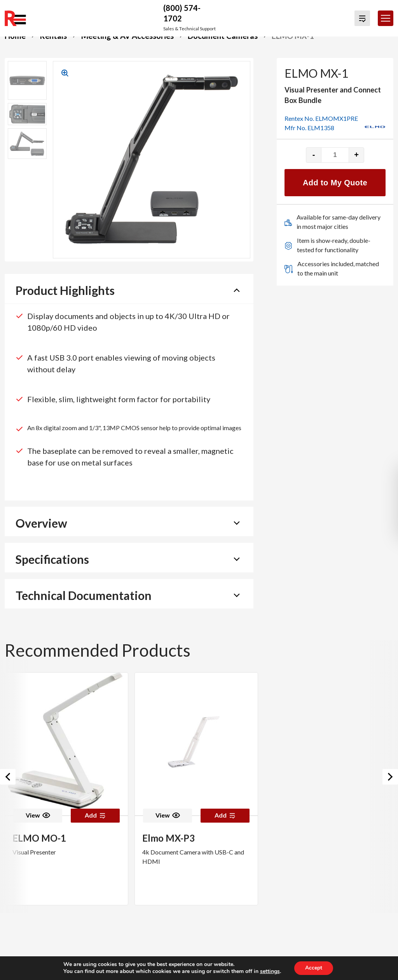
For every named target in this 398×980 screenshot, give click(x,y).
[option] (66, 789)
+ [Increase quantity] (356, 155)
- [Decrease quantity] (314, 155)
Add (95, 815)
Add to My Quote (335, 183)
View (38, 815)
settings (269, 971)
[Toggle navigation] (386, 18)
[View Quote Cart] (362, 18)
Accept (314, 968)
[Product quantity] (335, 155)
